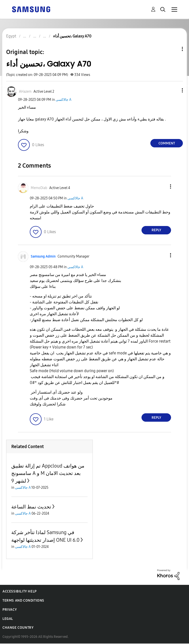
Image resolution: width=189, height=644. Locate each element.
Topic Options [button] (174, 49)
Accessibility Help (20, 591)
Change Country (18, 628)
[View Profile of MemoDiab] (39, 188)
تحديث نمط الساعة (31, 507)
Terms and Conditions (23, 600)
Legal (8, 619)
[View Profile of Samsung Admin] (43, 256)
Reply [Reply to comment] (156, 230)
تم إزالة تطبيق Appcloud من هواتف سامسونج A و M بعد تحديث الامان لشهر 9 (48, 473)
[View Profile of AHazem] (25, 92)
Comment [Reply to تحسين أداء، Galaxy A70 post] (167, 143)
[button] (174, 90)
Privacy (10, 610)
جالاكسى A (63, 100)
